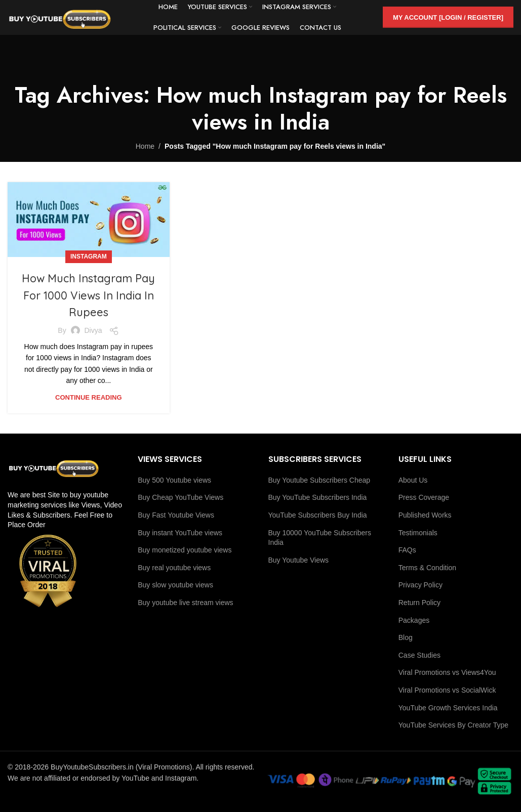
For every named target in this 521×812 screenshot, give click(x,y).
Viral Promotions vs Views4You (447, 672)
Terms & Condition (427, 568)
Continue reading (88, 397)
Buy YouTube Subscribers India (318, 497)
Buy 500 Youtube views (174, 480)
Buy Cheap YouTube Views (181, 497)
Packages (414, 620)
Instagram (89, 257)
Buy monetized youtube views (185, 550)
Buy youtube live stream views (185, 603)
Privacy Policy (420, 585)
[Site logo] (78, 22)
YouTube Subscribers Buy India (318, 515)
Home (145, 146)
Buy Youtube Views (299, 560)
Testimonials (418, 533)
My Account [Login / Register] (448, 23)
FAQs (407, 550)
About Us (413, 480)
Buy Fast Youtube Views (176, 515)
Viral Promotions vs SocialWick (447, 690)
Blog (406, 637)
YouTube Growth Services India (448, 708)
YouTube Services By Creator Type (453, 725)
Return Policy (419, 603)
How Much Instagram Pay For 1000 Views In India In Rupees (89, 295)
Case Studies (419, 655)
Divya (93, 330)
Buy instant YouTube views (180, 533)
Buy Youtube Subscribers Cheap (319, 480)
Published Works (425, 515)
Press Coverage (424, 497)
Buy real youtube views (174, 568)
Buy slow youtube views (175, 585)
